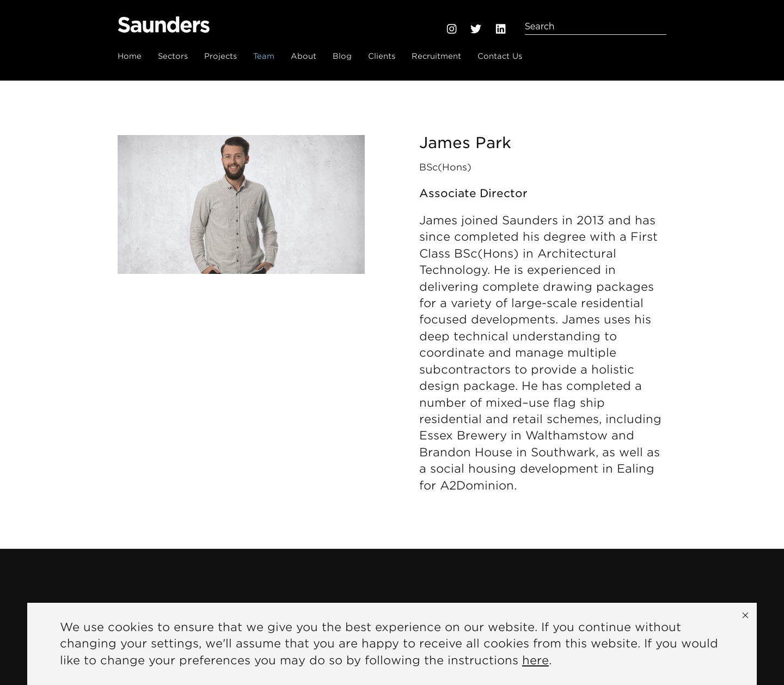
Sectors (173, 56)
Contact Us (500, 56)
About (304, 56)
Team (264, 56)
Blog (342, 56)
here (535, 660)
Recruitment (436, 56)
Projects (220, 56)
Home (130, 56)
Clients (382, 56)
